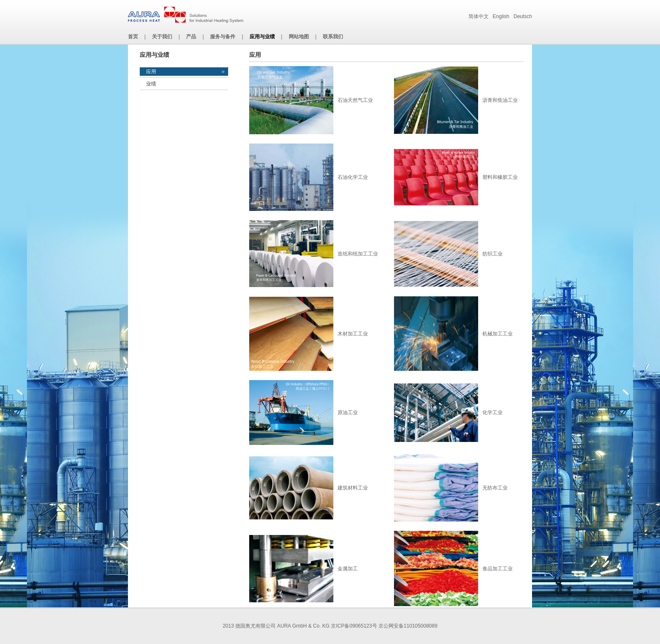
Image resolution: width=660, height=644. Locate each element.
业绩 (151, 84)
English (501, 16)
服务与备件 (223, 37)
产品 (191, 37)
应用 (151, 72)
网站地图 (299, 37)
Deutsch (523, 16)
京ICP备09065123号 (354, 626)
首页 (133, 37)
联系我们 (333, 37)
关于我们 (162, 37)
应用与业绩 (262, 37)
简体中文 (479, 16)
